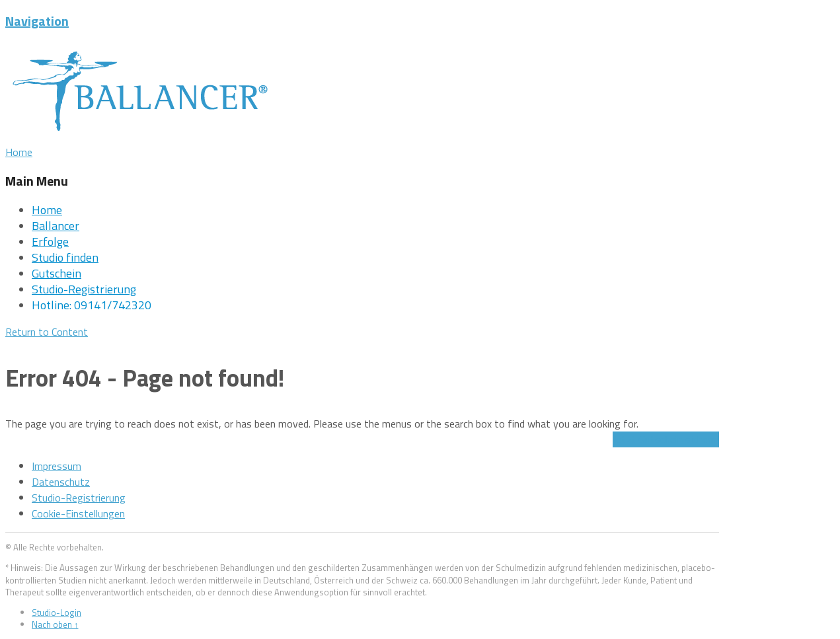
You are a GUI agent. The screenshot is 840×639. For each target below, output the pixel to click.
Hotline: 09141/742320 (92, 305)
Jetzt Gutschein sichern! (666, 439)
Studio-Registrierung (84, 289)
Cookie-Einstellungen (78, 513)
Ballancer (56, 226)
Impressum (57, 466)
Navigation (37, 21)
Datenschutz (61, 482)
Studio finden (65, 257)
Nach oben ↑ (55, 624)
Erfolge (50, 242)
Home (47, 210)
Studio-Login (57, 613)
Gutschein (57, 273)
